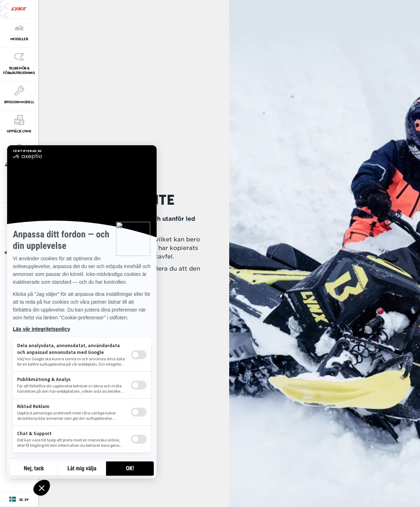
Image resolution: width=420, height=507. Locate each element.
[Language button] (19, 500)
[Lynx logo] (19, 9)
